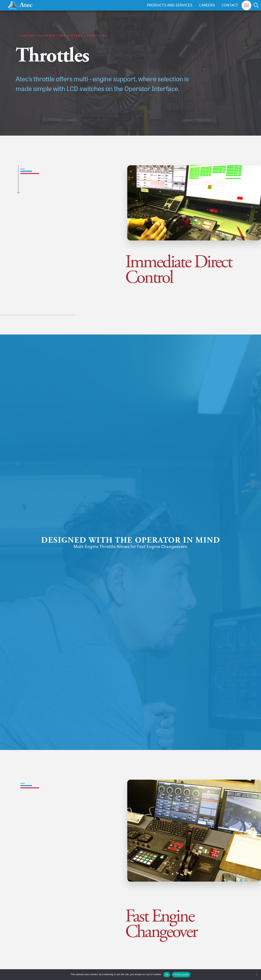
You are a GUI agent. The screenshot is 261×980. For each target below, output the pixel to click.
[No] (256, 975)
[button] (246, 5)
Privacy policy (181, 975)
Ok (167, 975)
